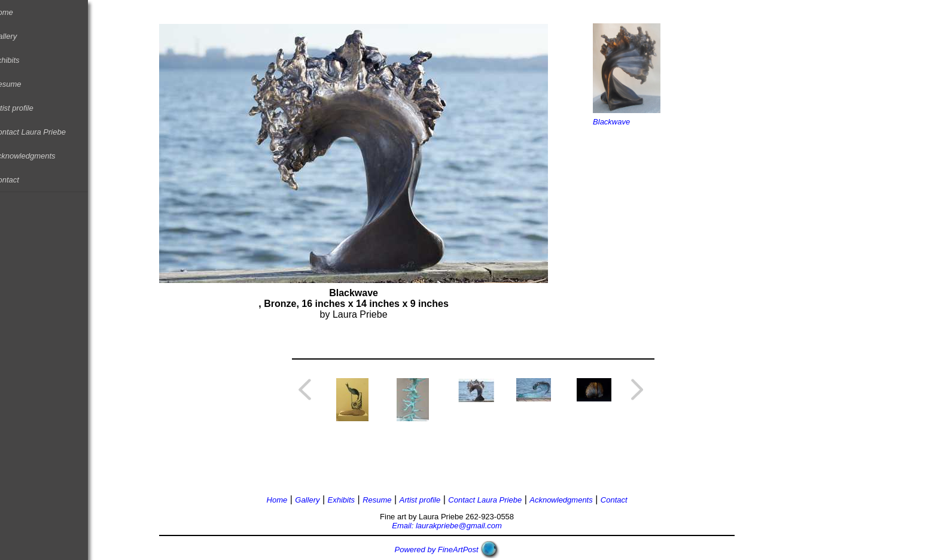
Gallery (18, 36)
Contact (19, 180)
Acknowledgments (38, 156)
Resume (20, 84)
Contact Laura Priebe (43, 132)
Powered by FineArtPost (450, 550)
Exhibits (20, 60)
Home (16, 12)
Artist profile (27, 108)
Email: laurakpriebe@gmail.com (461, 526)
